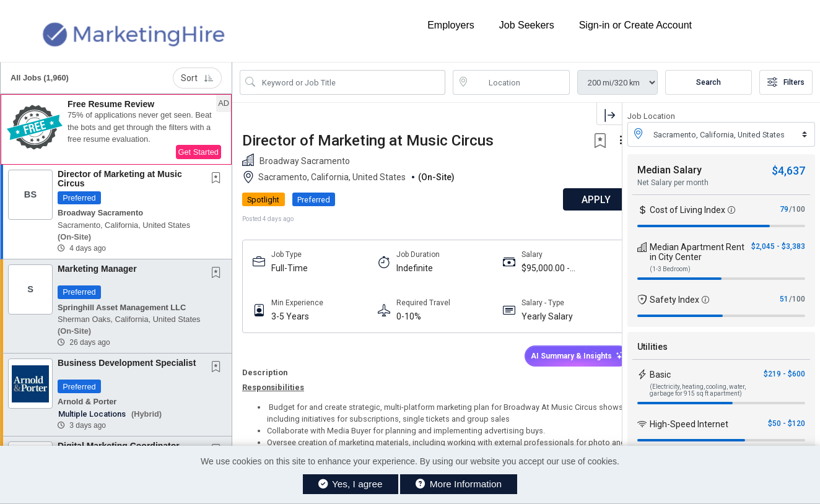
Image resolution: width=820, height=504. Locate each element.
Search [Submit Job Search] (709, 82)
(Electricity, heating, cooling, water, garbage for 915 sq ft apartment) (698, 390)
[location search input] (520, 82)
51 (784, 299)
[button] (116, 129)
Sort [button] (197, 78)
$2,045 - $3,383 (778, 246)
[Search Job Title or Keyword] (351, 82)
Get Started (198, 152)
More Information (459, 484)
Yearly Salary (536, 316)
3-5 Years (290, 316)
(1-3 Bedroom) (670, 269)
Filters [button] (786, 82)
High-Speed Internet (689, 424)
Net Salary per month (673, 183)
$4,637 (788, 171)
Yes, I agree (351, 484)
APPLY (579, 200)
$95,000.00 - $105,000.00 (534, 268)
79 (784, 209)
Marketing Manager (97, 269)
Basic (660, 375)
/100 (797, 209)
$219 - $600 (784, 374)
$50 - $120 (787, 424)
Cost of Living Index (687, 210)
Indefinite (409, 268)
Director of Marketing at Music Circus (120, 179)
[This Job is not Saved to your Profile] (219, 179)
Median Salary (670, 170)
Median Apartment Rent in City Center (697, 252)
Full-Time (290, 268)
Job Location (651, 116)
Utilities (652, 347)
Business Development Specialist (127, 363)
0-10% (403, 316)
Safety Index (674, 300)
